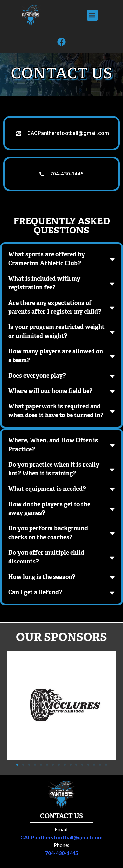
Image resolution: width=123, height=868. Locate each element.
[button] (92, 15)
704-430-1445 (62, 806)
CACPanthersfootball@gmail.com (61, 790)
